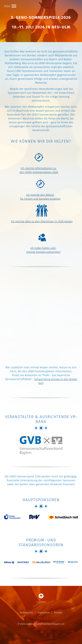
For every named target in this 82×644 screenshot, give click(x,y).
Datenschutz (26, 613)
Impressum (43, 613)
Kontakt (58, 613)
